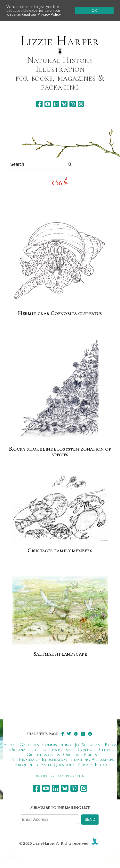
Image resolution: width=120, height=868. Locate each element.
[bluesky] (64, 104)
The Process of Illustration (38, 759)
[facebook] (39, 104)
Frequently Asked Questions (45, 764)
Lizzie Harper (60, 41)
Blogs (111, 745)
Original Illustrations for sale (42, 749)
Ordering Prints (80, 754)
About (10, 745)
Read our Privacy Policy (41, 14)
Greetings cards (43, 754)
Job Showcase (88, 745)
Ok (94, 11)
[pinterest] (72, 104)
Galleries (29, 745)
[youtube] (48, 104)
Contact (87, 749)
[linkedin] (56, 104)
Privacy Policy (93, 764)
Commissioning (57, 745)
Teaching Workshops (92, 759)
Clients (106, 749)
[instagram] (81, 104)
